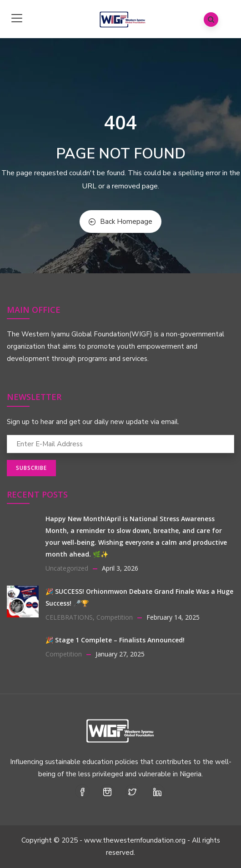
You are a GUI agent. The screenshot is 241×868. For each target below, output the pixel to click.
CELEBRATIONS (69, 617)
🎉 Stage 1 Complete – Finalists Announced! (115, 640)
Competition (115, 617)
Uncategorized (67, 568)
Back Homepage (120, 222)
